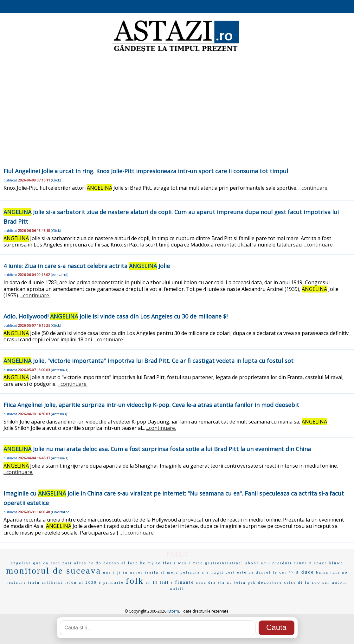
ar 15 (152, 582)
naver (137, 572)
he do (95, 563)
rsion (71, 582)
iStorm (173, 611)
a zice (196, 563)
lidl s (167, 582)
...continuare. (313, 188)
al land (130, 563)
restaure (16, 582)
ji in (123, 572)
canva (301, 563)
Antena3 (59, 414)
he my (148, 563)
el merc (170, 572)
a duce (305, 572)
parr (67, 563)
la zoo (313, 582)
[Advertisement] (177, 105)
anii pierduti (277, 563)
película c (192, 572)
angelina (21, 563)
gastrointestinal (224, 563)
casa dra (206, 582)
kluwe (336, 563)
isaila (152, 572)
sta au (225, 582)
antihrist (52, 582)
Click (56, 180)
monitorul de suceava (53, 571)
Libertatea (61, 512)
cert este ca (240, 572)
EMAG (177, 554)
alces (80, 563)
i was (180, 563)
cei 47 (287, 572)
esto (56, 563)
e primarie (111, 582)
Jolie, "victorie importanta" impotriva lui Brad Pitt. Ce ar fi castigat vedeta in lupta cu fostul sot (148, 361)
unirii (177, 588)
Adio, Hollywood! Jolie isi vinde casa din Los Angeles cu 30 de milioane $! (116, 316)
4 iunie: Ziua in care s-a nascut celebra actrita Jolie (87, 266)
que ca (41, 563)
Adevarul (60, 275)
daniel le (267, 572)
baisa (322, 572)
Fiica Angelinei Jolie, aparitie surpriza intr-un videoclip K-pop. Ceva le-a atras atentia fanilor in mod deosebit (151, 405)
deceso (112, 563)
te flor (164, 563)
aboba (252, 563)
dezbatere (270, 582)
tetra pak (245, 582)
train (34, 582)
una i (109, 572)
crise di (294, 582)
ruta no (339, 572)
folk (135, 581)
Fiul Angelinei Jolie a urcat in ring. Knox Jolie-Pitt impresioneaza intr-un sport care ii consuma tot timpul (146, 171)
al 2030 (88, 582)
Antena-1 (60, 370)
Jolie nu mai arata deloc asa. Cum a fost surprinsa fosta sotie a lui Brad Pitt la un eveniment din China (157, 449)
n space (318, 563)
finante (185, 582)
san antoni (335, 582)
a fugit (215, 572)
